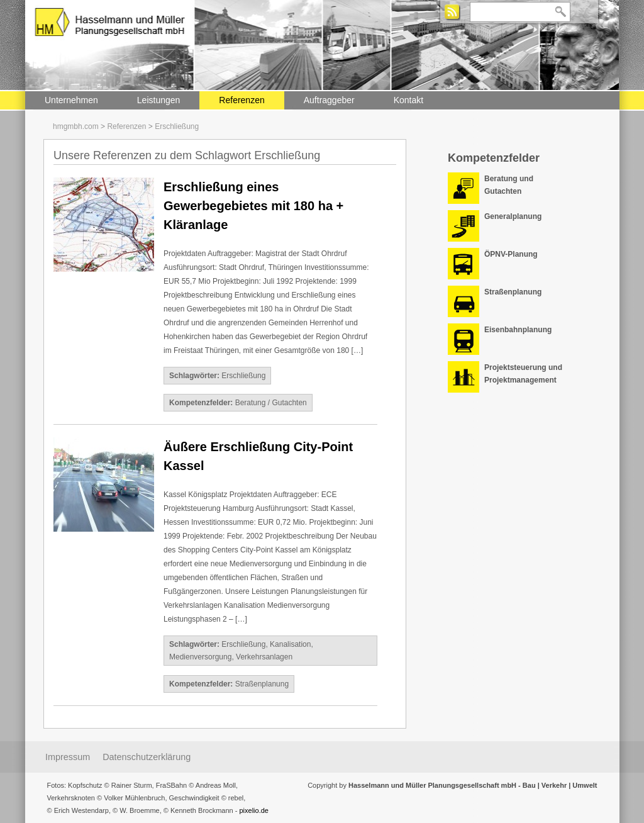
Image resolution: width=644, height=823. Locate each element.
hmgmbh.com (76, 126)
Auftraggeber (329, 100)
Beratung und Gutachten (509, 185)
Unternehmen (71, 100)
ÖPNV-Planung (511, 254)
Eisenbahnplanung (518, 330)
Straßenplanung (262, 684)
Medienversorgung (200, 657)
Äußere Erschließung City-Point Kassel (258, 456)
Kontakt (408, 100)
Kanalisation (290, 644)
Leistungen (159, 100)
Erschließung (177, 126)
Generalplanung (513, 216)
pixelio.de (253, 810)
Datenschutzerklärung (147, 757)
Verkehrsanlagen (264, 657)
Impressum (68, 757)
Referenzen (241, 100)
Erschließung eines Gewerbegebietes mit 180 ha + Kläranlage (253, 206)
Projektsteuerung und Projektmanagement (523, 374)
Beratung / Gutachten (271, 403)
